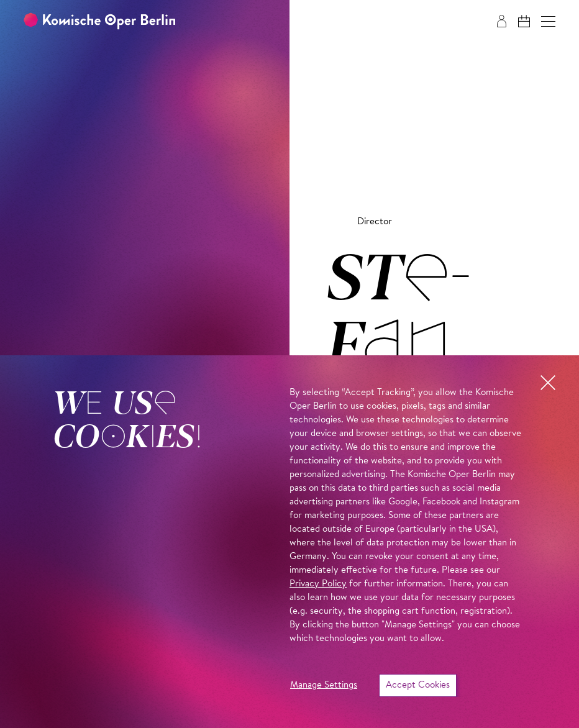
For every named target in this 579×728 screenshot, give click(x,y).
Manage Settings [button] (324, 685)
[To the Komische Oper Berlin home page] (99, 21)
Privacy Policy (318, 584)
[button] (548, 21)
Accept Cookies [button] (418, 685)
